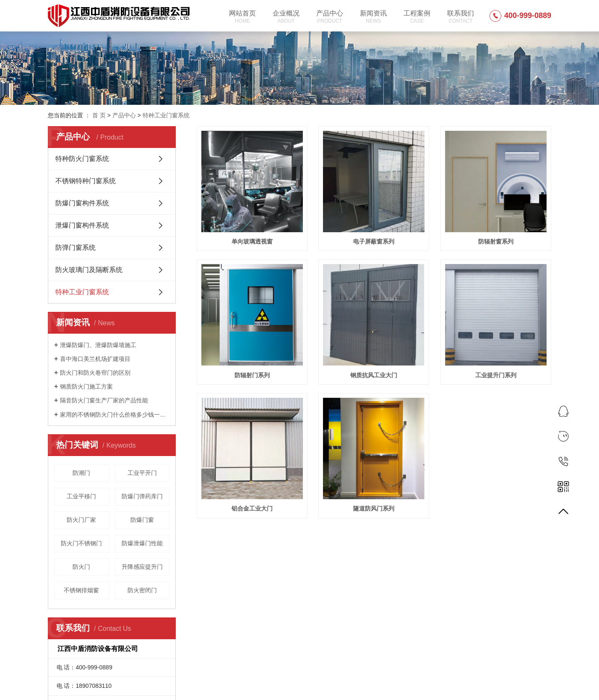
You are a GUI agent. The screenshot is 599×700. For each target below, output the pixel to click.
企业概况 (286, 17)
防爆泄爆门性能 (142, 543)
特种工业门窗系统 (166, 115)
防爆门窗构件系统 (82, 203)
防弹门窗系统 (76, 248)
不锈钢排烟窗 (81, 590)
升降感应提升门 (142, 567)
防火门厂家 (81, 520)
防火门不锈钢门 (81, 543)
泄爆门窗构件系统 (82, 225)
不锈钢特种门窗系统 (86, 181)
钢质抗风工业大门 (374, 375)
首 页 (99, 115)
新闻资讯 (373, 17)
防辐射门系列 (252, 375)
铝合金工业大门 (252, 508)
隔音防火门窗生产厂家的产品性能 (104, 400)
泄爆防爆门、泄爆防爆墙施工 (98, 345)
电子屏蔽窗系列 (374, 241)
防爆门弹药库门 (142, 496)
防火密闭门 (142, 590)
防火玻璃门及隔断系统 (89, 270)
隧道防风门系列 (374, 508)
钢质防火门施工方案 (86, 386)
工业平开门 (142, 473)
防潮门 (81, 473)
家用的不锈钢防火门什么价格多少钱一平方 (115, 415)
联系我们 (461, 17)
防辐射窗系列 (496, 241)
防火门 (81, 567)
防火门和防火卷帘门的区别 (95, 373)
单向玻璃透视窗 (252, 241)
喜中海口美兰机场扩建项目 (95, 359)
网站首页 (242, 17)
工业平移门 (81, 496)
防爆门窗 (142, 520)
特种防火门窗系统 (82, 159)
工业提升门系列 (496, 375)
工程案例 (417, 17)
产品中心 (330, 17)
